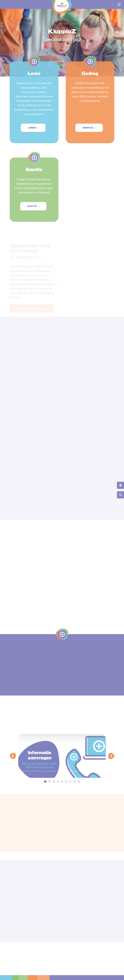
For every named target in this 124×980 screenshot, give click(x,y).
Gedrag (88, 128)
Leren (32, 128)
